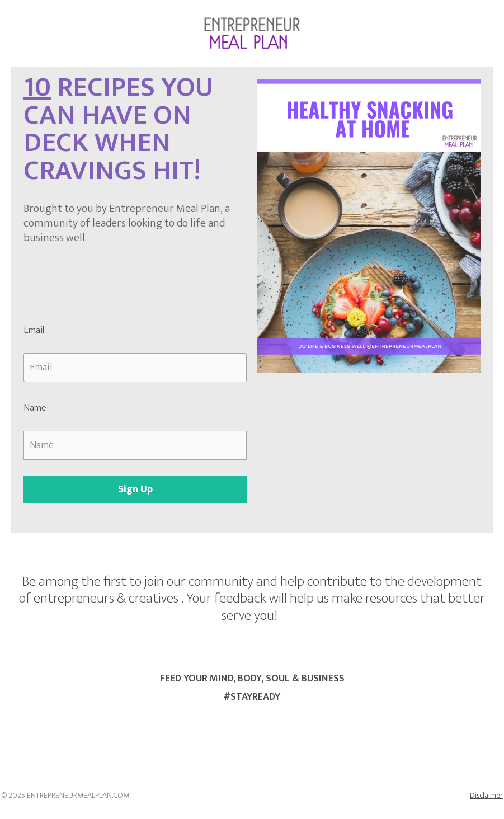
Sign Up (135, 489)
